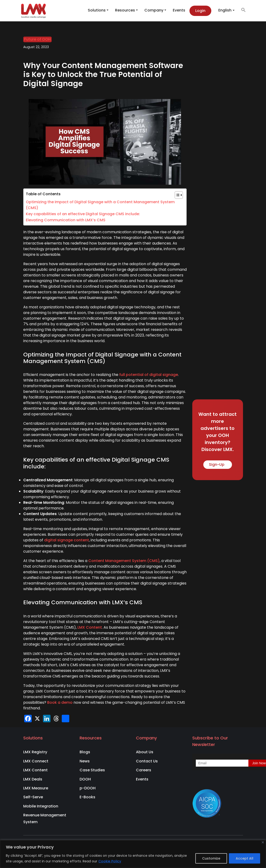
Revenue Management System (45, 818)
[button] (241, 10)
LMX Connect (36, 761)
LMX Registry (35, 752)
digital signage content (67, 540)
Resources (125, 10)
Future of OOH (37, 39)
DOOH (85, 779)
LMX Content (90, 627)
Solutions (97, 10)
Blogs (85, 752)
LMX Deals (33, 779)
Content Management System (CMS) (124, 561)
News (85, 761)
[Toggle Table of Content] (176, 195)
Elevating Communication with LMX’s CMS (66, 220)
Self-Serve (33, 797)
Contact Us (147, 761)
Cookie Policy (110, 861)
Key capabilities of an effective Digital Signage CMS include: (83, 214)
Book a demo (60, 702)
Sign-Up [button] (218, 465)
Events (179, 10)
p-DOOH (88, 788)
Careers (144, 770)
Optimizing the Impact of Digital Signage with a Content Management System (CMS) (100, 205)
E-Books (87, 797)
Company (154, 10)
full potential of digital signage (149, 375)
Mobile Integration (41, 806)
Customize (211, 858)
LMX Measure (36, 788)
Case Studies (92, 770)
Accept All (245, 858)
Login (200, 11)
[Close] (263, 842)
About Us (145, 752)
